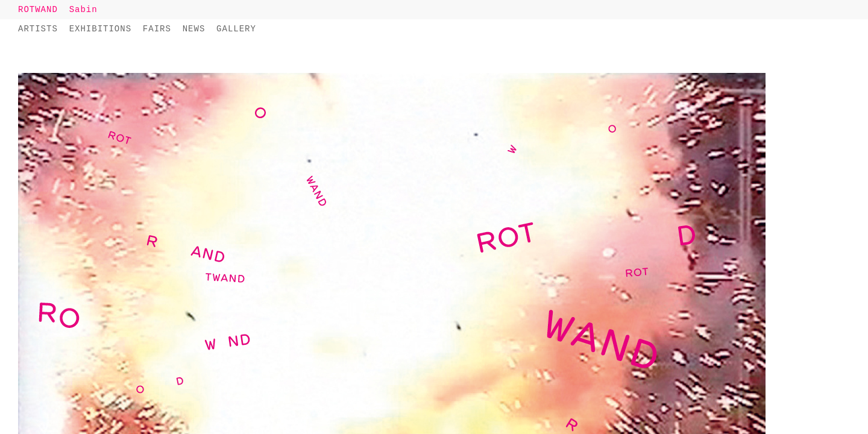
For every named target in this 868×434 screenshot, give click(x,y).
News (194, 29)
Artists (38, 29)
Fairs (157, 29)
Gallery (236, 29)
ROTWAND (38, 10)
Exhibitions (100, 29)
